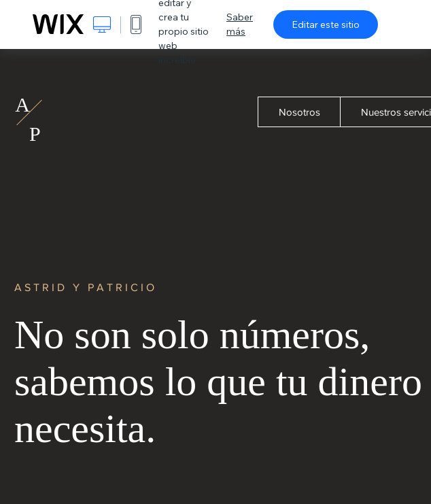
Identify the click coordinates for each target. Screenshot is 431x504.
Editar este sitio (326, 24)
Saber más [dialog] (240, 24)
